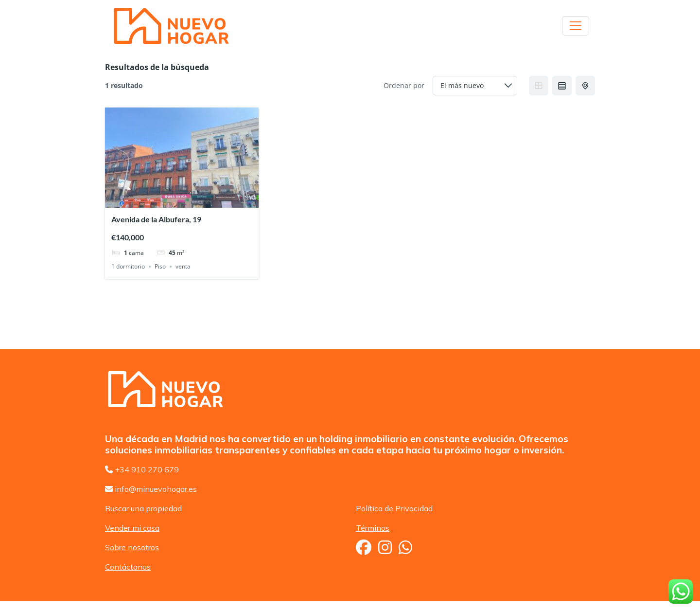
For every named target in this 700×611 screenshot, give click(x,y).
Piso (160, 266)
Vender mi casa (132, 528)
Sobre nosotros (132, 547)
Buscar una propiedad (143, 508)
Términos (373, 528)
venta (183, 266)
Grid (539, 86)
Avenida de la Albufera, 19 (156, 219)
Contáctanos (128, 567)
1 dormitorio (128, 266)
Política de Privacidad (394, 508)
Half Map (586, 86)
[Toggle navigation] (576, 26)
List (562, 86)
